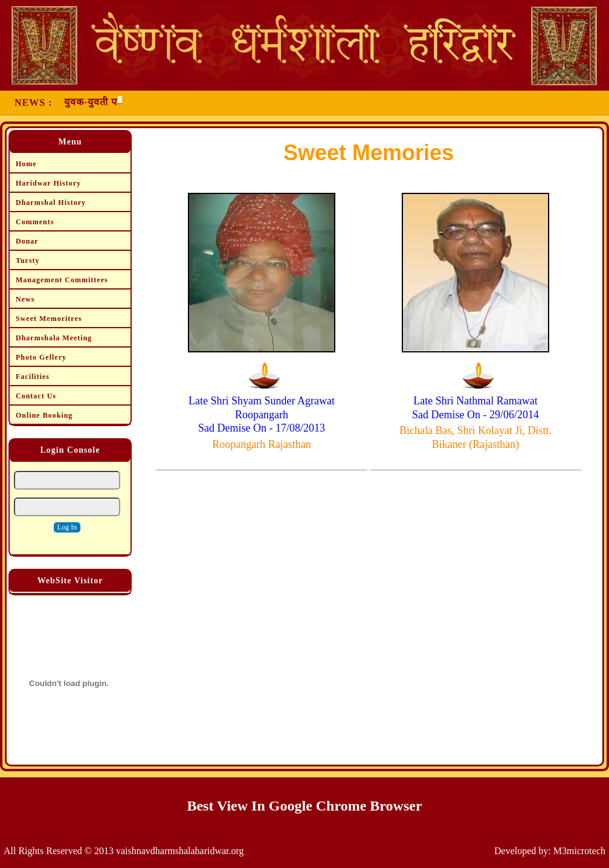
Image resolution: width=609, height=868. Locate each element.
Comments (35, 222)
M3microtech (579, 851)
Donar (27, 241)
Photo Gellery (41, 357)
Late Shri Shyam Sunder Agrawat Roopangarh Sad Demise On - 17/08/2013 (262, 414)
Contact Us (36, 396)
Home (26, 164)
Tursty (28, 261)
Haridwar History (48, 183)
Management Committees (62, 280)
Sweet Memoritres (49, 319)
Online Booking (44, 415)
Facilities (33, 377)
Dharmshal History (51, 202)
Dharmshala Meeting (54, 338)
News (25, 299)
